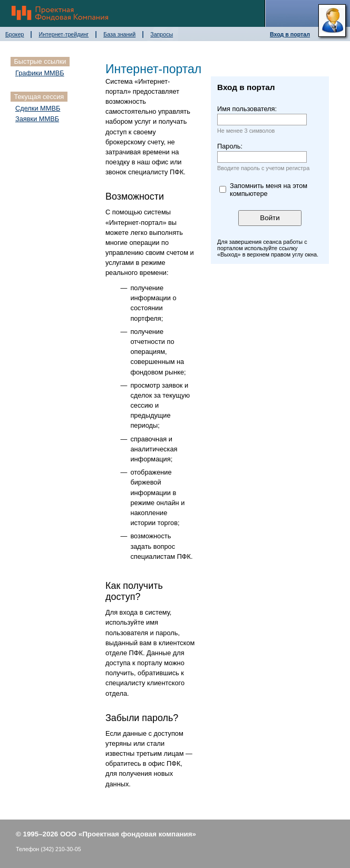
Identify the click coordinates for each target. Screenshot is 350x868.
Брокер (14, 34)
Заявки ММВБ (37, 119)
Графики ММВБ (40, 73)
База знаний (119, 34)
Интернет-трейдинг (64, 34)
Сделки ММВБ (38, 108)
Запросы (162, 34)
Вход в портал (290, 34)
